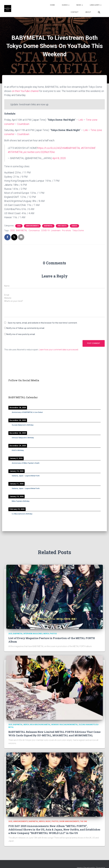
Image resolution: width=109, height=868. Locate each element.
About (88, 12)
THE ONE (84, 821)
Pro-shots (62, 226)
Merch (46, 633)
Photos (53, 633)
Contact (75, 12)
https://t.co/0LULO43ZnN (51, 148)
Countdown (24, 124)
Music (48, 821)
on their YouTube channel (25, 91)
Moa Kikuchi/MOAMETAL (40, 724)
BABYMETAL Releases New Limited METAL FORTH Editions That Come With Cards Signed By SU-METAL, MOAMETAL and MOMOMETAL (54, 733)
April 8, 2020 (59, 158)
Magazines (38, 633)
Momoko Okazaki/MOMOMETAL (65, 724)
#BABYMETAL (73, 148)
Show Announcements (69, 821)
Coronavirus (34, 230)
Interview (28, 633)
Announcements (32, 226)
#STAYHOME (88, 148)
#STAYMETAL (15, 152)
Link (81, 120)
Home (52, 5)
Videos (74, 226)
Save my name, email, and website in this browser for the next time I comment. (43, 323)
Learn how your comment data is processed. (59, 349)
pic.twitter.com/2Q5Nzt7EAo (39, 152)
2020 (19, 226)
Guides (66, 5)
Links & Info (96, 5)
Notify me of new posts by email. (21, 334)
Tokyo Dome (78, 230)
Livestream (56, 230)
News (80, 5)
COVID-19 (45, 230)
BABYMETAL (48, 226)
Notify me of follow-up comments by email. (26, 328)
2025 (10, 633)
